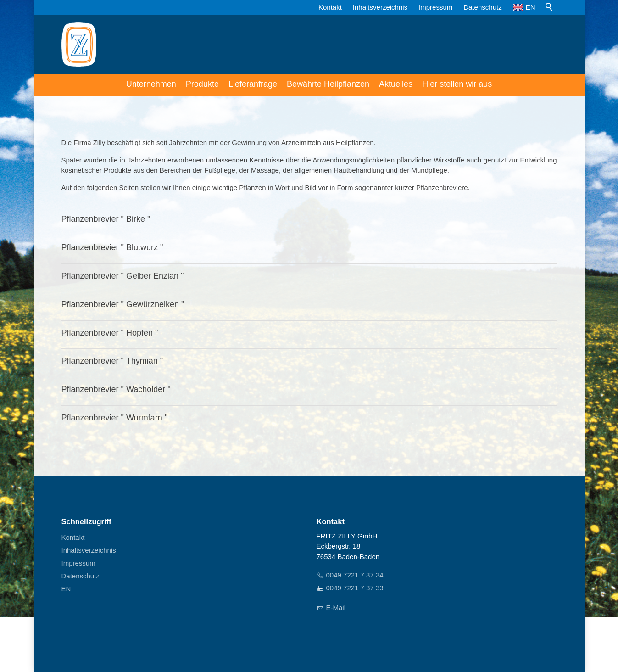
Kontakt (330, 7)
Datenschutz (482, 7)
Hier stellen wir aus (457, 84)
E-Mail (336, 608)
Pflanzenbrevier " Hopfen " (110, 333)
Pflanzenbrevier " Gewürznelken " (123, 304)
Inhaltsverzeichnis (380, 7)
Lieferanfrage (253, 84)
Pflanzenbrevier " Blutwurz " (112, 247)
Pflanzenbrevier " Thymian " (112, 361)
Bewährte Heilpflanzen (328, 84)
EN (524, 7)
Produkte (202, 84)
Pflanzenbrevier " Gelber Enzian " (123, 276)
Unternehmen (151, 84)
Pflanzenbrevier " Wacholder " (116, 389)
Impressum (435, 7)
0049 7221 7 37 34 (355, 575)
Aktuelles (396, 84)
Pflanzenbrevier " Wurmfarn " (115, 418)
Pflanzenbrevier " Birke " (106, 219)
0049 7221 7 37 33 (355, 588)
